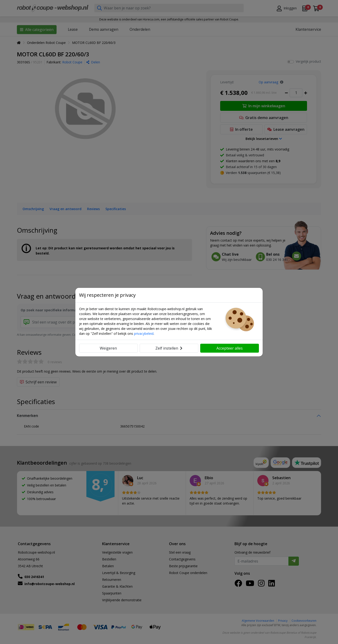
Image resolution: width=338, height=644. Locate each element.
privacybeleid (144, 334)
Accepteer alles (230, 348)
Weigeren (108, 348)
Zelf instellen (169, 348)
